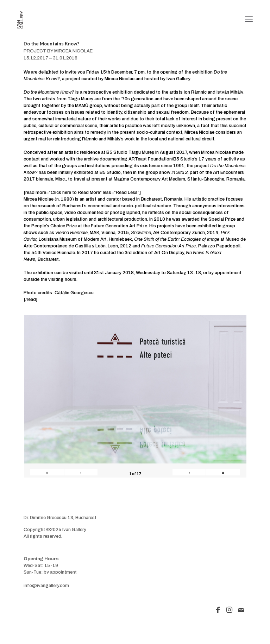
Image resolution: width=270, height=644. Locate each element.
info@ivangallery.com (46, 586)
